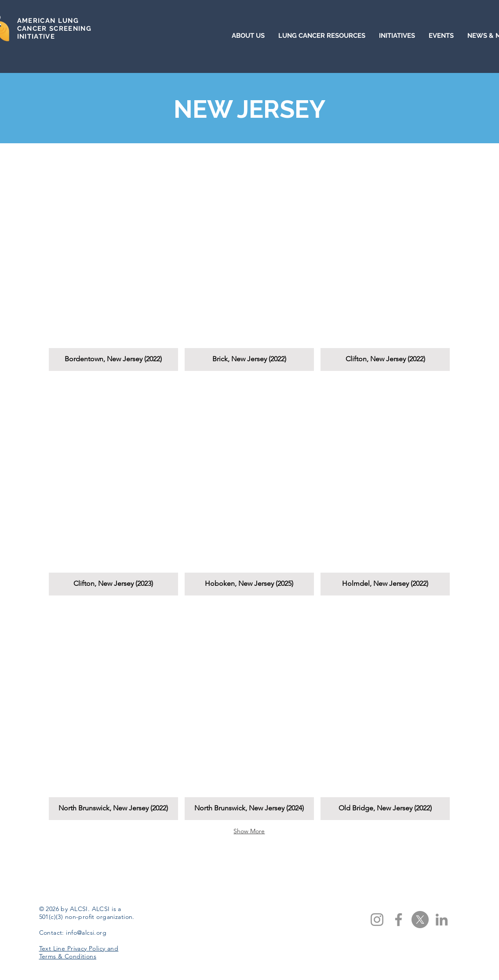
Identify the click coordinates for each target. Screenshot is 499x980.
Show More (249, 831)
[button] (113, 262)
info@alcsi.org (86, 933)
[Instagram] (377, 920)
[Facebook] (399, 920)
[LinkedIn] (442, 920)
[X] (420, 920)
